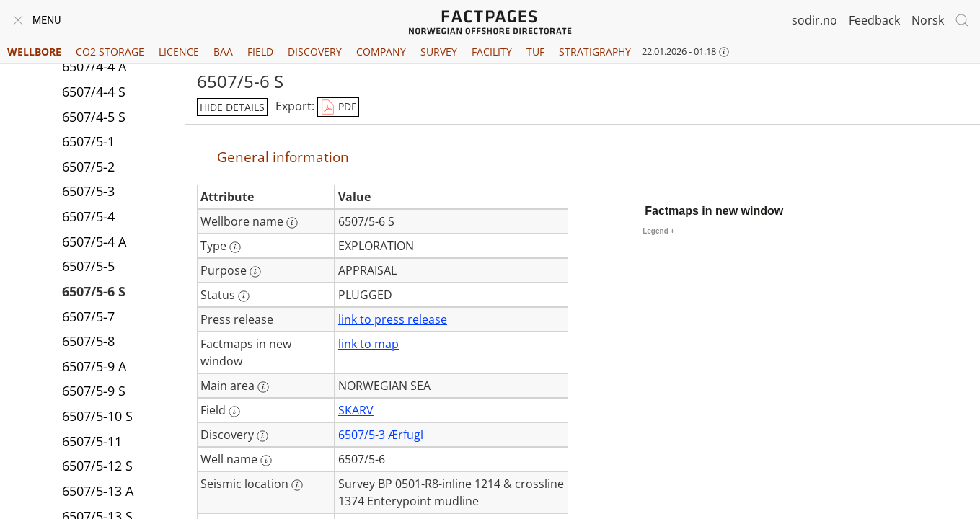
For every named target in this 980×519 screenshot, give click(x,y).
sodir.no (815, 20)
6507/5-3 (88, 191)
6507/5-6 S (94, 291)
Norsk (928, 20)
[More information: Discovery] (262, 436)
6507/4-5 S (94, 117)
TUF (535, 52)
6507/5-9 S (94, 391)
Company (381, 52)
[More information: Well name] (266, 461)
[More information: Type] (235, 247)
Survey (439, 52)
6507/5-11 (92, 441)
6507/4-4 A (94, 66)
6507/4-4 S (94, 92)
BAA (223, 52)
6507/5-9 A (94, 366)
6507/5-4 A (94, 241)
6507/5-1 (88, 141)
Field (260, 52)
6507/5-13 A (98, 491)
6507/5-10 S (97, 416)
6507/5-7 (88, 316)
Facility (492, 52)
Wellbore (34, 52)
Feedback (874, 20)
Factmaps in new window (714, 211)
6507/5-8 (88, 341)
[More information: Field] (234, 412)
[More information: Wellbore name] (292, 223)
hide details (232, 107)
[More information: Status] (244, 296)
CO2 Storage (110, 52)
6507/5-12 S (97, 466)
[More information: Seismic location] (297, 485)
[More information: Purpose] (255, 272)
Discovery (315, 52)
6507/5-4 (88, 216)
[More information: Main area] (263, 387)
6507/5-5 (88, 266)
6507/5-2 (88, 167)
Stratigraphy (595, 52)
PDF (338, 107)
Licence (179, 52)
